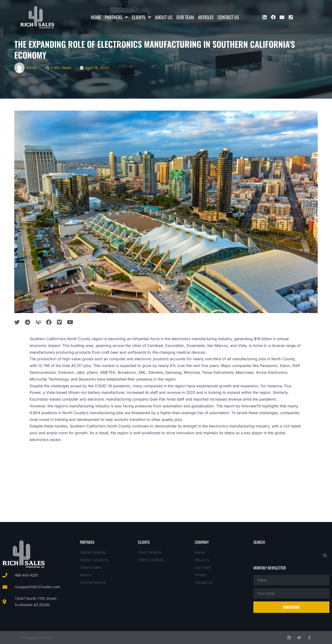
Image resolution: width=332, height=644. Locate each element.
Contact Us (228, 17)
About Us (164, 17)
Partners (116, 17)
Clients (141, 17)
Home (96, 17)
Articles (206, 17)
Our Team (185, 17)
